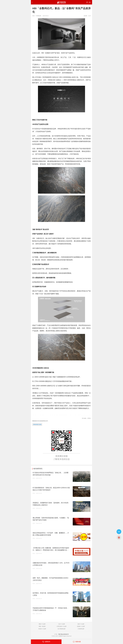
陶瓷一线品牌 (42, 626)
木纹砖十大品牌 (42, 629)
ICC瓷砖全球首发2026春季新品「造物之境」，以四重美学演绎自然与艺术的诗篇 (51, 474)
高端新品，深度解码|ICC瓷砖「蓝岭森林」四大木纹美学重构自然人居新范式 (51, 504)
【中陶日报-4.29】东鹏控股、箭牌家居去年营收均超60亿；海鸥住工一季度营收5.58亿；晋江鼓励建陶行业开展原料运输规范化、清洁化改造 (51, 549)
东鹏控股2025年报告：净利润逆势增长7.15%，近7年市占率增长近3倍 (51, 564)
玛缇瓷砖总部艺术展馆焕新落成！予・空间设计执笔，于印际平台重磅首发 (51, 609)
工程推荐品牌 (81, 629)
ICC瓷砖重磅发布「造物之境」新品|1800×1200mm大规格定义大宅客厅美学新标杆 (51, 489)
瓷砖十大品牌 (81, 624)
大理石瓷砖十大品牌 (61, 626)
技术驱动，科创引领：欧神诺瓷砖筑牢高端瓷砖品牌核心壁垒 (51, 594)
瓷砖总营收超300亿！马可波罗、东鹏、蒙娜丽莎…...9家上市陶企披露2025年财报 (51, 534)
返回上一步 (33, 2)
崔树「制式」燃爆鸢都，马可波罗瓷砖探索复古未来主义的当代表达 (51, 579)
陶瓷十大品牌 (42, 624)
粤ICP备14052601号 (64, 634)
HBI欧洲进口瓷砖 (37, 424)
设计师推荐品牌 (61, 629)
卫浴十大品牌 (61, 624)
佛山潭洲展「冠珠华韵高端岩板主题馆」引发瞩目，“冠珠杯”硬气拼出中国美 (51, 519)
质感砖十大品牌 (81, 626)
